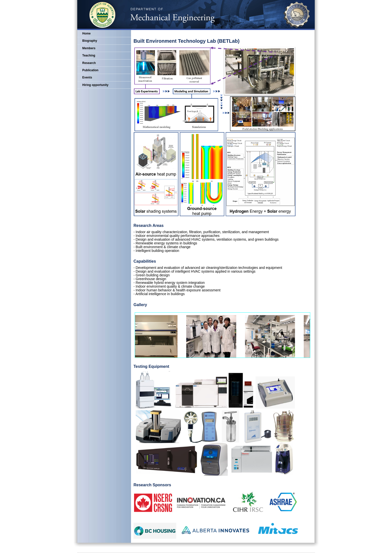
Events (87, 77)
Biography (90, 41)
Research (89, 63)
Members (89, 48)
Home (86, 33)
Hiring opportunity (95, 85)
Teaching (89, 55)
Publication (90, 70)
